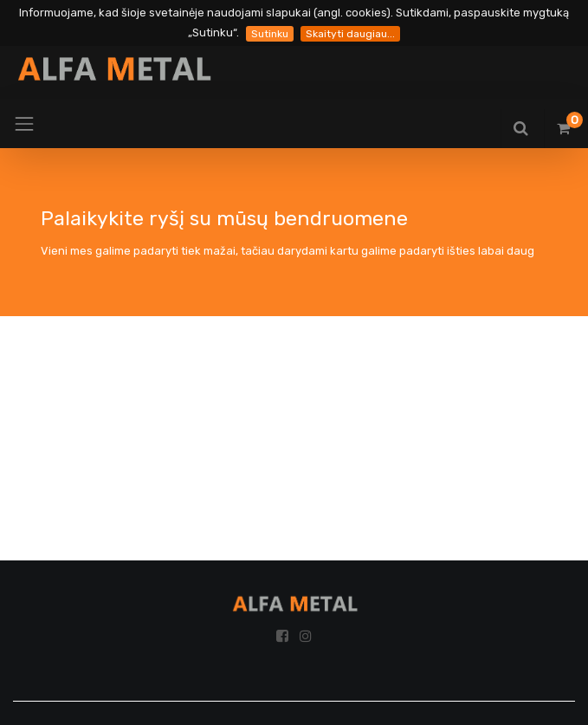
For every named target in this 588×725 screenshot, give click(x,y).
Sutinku (270, 34)
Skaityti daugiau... (350, 34)
